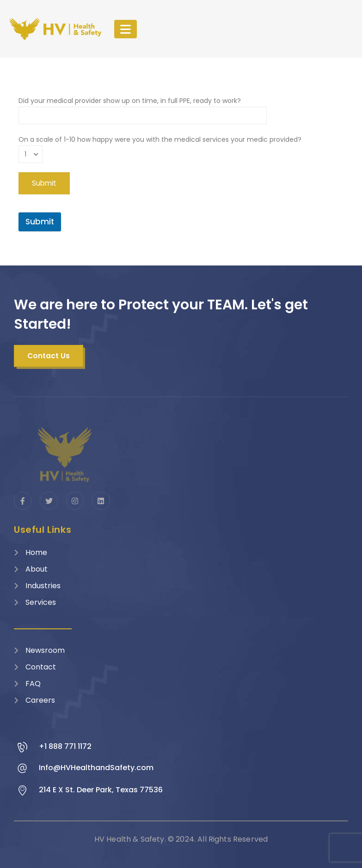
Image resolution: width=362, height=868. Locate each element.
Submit (40, 222)
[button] (49, 356)
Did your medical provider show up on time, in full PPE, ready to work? (143, 108)
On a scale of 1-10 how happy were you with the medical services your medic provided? (160, 147)
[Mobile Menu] (126, 29)
